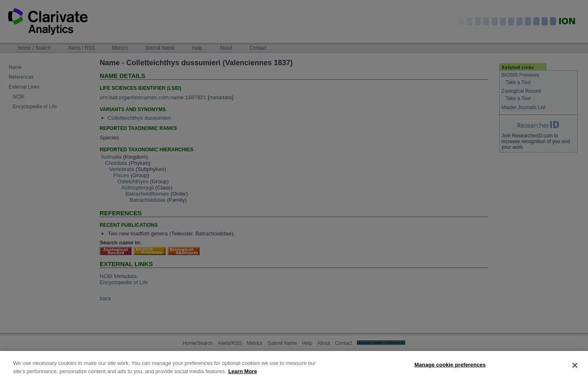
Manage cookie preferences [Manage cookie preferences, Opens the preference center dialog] (450, 367)
